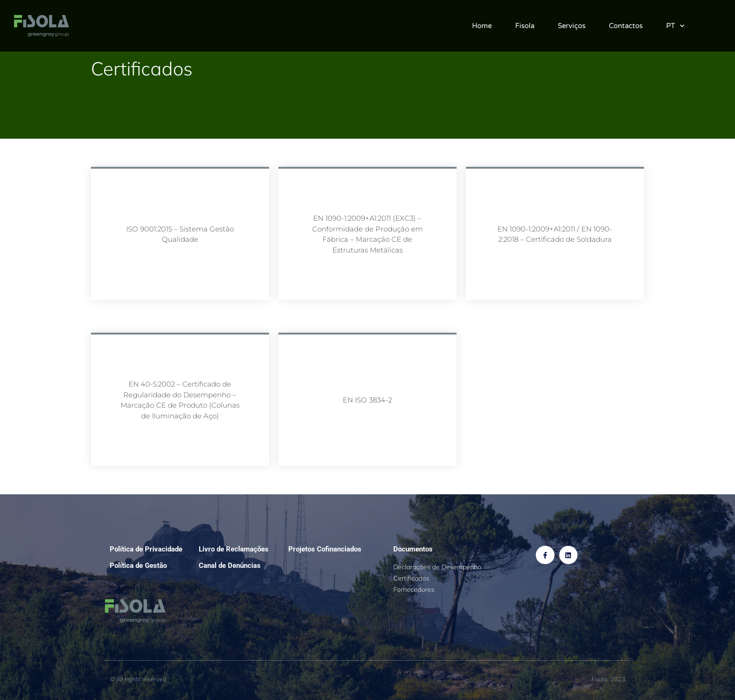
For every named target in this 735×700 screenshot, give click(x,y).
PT (675, 26)
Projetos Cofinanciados (325, 549)
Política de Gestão (138, 566)
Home (482, 26)
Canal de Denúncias (230, 566)
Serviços (572, 26)
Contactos (626, 26)
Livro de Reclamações (234, 549)
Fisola (525, 26)
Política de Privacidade (146, 549)
